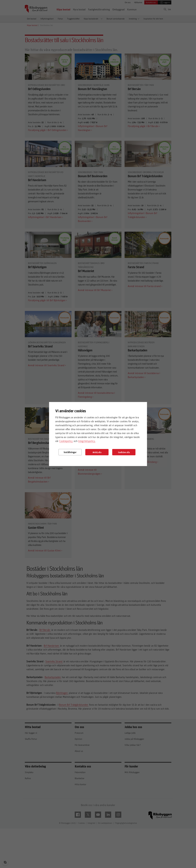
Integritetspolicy (87, 441)
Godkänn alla (124, 452)
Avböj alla (97, 452)
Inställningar (70, 452)
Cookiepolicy (66, 441)
